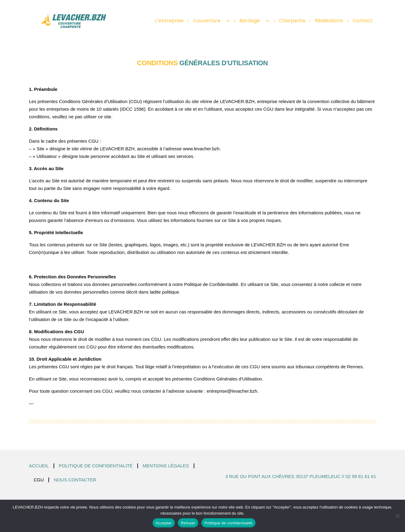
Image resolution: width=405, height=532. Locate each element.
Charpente (292, 21)
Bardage (254, 21)
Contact (363, 21)
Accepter (164, 523)
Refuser (188, 523)
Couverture (211, 21)
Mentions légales (166, 466)
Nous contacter (75, 480)
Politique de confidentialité (96, 466)
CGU (39, 480)
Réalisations (329, 21)
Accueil (39, 466)
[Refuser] (397, 516)
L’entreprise (169, 21)
